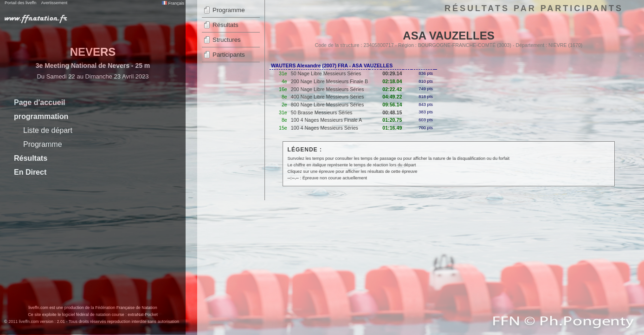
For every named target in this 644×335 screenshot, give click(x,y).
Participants (229, 55)
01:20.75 (392, 120)
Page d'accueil (40, 102)
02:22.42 (392, 89)
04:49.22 (392, 97)
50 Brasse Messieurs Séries (322, 112)
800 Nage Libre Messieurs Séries (328, 105)
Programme (43, 144)
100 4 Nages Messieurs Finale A (326, 120)
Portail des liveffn (20, 3)
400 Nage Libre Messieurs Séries (328, 97)
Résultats (31, 158)
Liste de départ (48, 130)
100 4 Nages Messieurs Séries (325, 128)
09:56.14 (392, 105)
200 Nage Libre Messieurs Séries (328, 89)
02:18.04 (392, 81)
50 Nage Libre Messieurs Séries (326, 73)
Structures (227, 40)
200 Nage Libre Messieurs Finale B (329, 81)
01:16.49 (392, 128)
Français (173, 3)
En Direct (30, 172)
